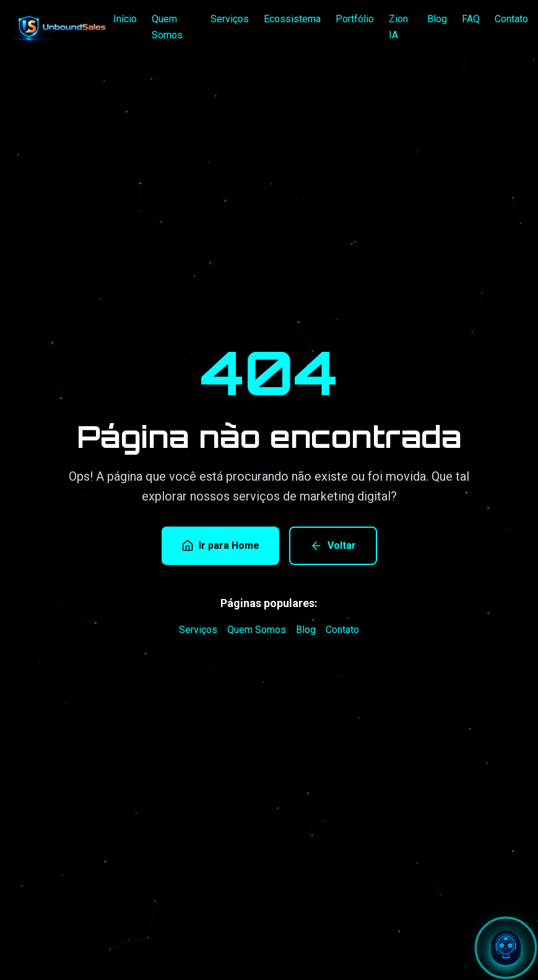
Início (125, 19)
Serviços (230, 19)
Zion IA (398, 27)
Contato (511, 19)
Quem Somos (167, 27)
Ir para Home (220, 546)
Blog (437, 19)
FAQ (471, 19)
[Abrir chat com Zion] (506, 948)
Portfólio (355, 19)
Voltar (333, 546)
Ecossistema (292, 19)
